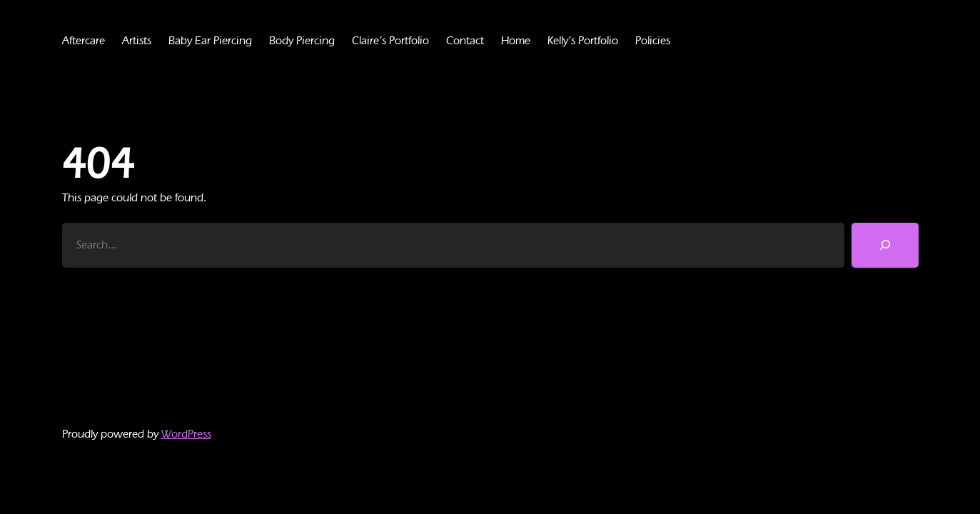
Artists (141, 40)
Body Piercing (318, 40)
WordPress (194, 434)
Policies (689, 40)
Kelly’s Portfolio (613, 40)
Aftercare (85, 40)
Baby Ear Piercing (220, 40)
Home (542, 40)
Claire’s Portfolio (412, 40)
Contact (490, 40)
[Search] (885, 245)
